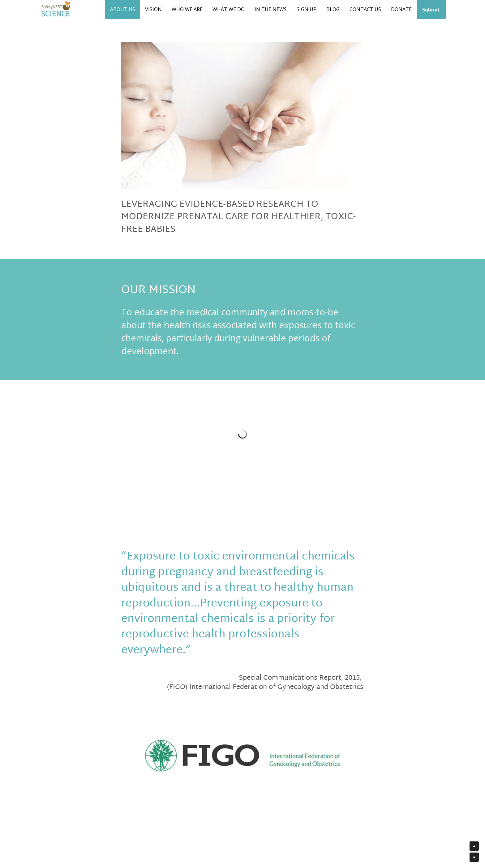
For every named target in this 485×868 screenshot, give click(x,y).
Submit (431, 10)
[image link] (242, 756)
